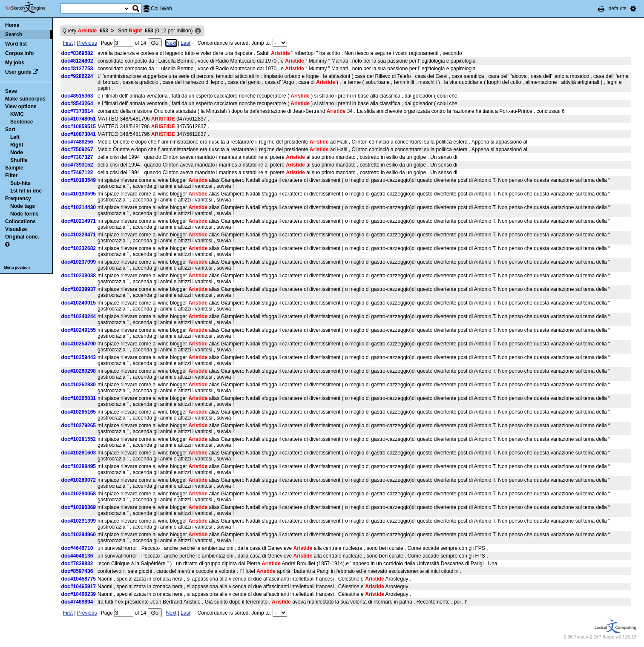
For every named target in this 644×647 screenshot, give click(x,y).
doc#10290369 (79, 507)
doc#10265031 (79, 398)
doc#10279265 (79, 426)
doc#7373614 (77, 111)
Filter (11, 175)
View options (21, 106)
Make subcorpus (25, 99)
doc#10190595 (79, 194)
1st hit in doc (26, 191)
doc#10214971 (79, 221)
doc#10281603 (79, 453)
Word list (16, 44)
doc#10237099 (79, 262)
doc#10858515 (79, 127)
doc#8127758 (77, 69)
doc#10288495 (79, 466)
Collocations (20, 221)
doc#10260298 (79, 371)
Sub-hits (20, 183)
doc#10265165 (79, 412)
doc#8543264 (77, 104)
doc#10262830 (79, 385)
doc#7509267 (77, 150)
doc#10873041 (79, 134)
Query (85, 31)
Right (17, 145)
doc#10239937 (79, 289)
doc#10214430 (79, 207)
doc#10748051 (79, 119)
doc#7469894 (77, 602)
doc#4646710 (77, 548)
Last (185, 43)
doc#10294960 (79, 535)
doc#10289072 (79, 480)
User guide (18, 72)
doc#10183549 (79, 180)
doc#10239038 (79, 276)
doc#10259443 (79, 357)
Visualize (16, 229)
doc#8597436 (77, 571)
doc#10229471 (79, 235)
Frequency (18, 198)
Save (11, 91)
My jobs (15, 63)
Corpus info (19, 53)
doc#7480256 (77, 142)
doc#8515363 (77, 96)
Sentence (22, 122)
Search (14, 35)
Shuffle (19, 160)
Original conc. (22, 237)
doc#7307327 (77, 157)
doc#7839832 (77, 564)
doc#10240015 (79, 303)
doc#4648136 (77, 556)
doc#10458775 (79, 579)
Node (17, 152)
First (68, 43)
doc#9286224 (77, 76)
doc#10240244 (79, 316)
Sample (14, 168)
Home (12, 25)
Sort (10, 129)
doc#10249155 (79, 330)
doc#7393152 (77, 165)
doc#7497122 (77, 173)
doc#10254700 (79, 344)
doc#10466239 (79, 594)
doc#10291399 (79, 521)
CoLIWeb (161, 9)
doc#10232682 (79, 248)
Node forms (24, 214)
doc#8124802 (77, 61)
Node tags (23, 206)
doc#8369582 (77, 53)
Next (171, 43)
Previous (87, 43)
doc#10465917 (79, 587)
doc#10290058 (79, 494)
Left (15, 137)
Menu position (17, 267)
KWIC (17, 114)
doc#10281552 (79, 439)
